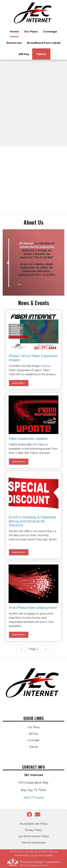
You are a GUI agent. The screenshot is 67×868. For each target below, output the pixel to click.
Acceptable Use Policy (34, 824)
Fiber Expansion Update (28, 439)
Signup (33, 747)
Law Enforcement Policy (33, 836)
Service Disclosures (34, 843)
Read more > (19, 383)
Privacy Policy (33, 830)
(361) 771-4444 (34, 798)
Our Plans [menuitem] (31, 31)
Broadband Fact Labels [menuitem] (44, 43)
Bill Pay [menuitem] (24, 54)
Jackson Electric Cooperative (37, 246)
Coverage (33, 740)
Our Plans (34, 727)
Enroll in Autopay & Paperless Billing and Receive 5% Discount (33, 521)
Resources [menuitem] (14, 43)
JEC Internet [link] (26, 243)
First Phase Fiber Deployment (33, 608)
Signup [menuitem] (41, 54)
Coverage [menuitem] (50, 31)
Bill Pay (33, 734)
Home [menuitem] (14, 31)
